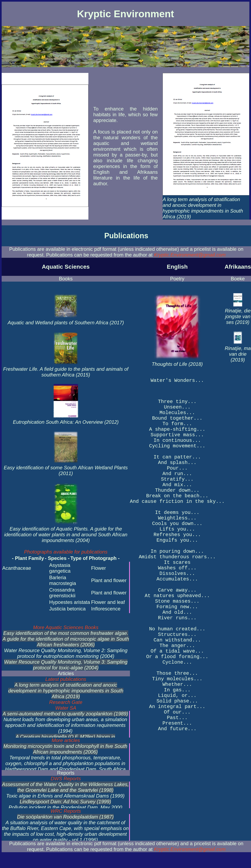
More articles (66, 740)
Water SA (66, 708)
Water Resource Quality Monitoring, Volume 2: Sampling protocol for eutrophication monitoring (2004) (66, 653)
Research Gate (66, 702)
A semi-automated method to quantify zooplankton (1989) (65, 714)
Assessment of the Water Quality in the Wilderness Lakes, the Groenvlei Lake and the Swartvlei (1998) (65, 787)
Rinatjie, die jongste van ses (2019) (238, 314)
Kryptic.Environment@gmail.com (190, 255)
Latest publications (66, 679)
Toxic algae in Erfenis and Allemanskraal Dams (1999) (65, 796)
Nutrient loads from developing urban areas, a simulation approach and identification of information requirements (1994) (65, 725)
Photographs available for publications (66, 552)
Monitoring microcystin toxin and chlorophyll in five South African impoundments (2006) (65, 749)
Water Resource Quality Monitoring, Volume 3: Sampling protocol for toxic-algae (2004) (66, 665)
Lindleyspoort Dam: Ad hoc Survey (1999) (65, 802)
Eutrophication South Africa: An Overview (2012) (66, 419)
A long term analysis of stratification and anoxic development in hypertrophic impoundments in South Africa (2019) (206, 205)
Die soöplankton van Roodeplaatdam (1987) (65, 817)
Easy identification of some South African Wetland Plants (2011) (66, 468)
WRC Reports (66, 811)
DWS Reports (66, 779)
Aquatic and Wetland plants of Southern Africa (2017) (66, 320)
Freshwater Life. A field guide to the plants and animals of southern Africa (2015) (66, 369)
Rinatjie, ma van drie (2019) (238, 351)
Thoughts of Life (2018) (177, 361)
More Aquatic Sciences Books (66, 627)
